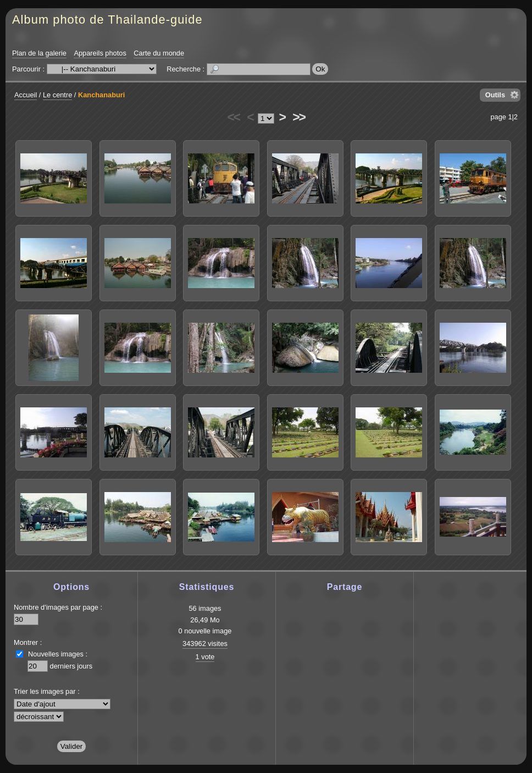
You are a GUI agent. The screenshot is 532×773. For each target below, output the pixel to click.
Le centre (57, 95)
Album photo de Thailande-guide (107, 20)
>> (298, 117)
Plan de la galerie (39, 53)
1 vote (205, 657)
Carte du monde (159, 53)
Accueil (26, 95)
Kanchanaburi (101, 95)
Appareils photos (100, 53)
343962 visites (205, 644)
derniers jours (71, 666)
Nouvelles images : (58, 654)
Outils (495, 95)
